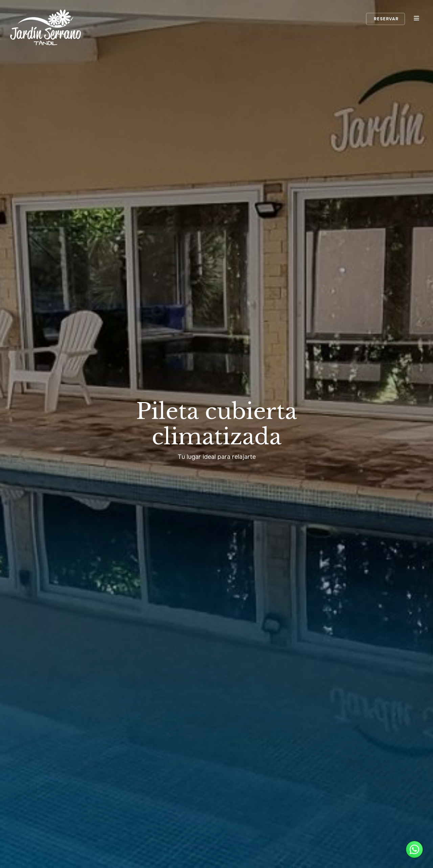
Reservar (385, 19)
